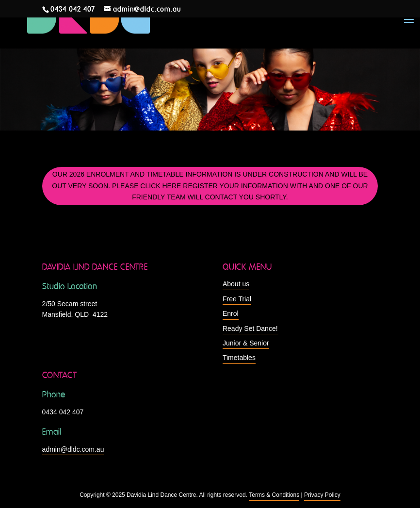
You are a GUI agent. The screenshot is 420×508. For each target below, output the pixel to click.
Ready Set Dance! (250, 328)
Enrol (231, 313)
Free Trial (237, 299)
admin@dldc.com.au (73, 449)
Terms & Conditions (274, 495)
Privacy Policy (322, 495)
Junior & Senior (246, 343)
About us (236, 284)
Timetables (239, 358)
